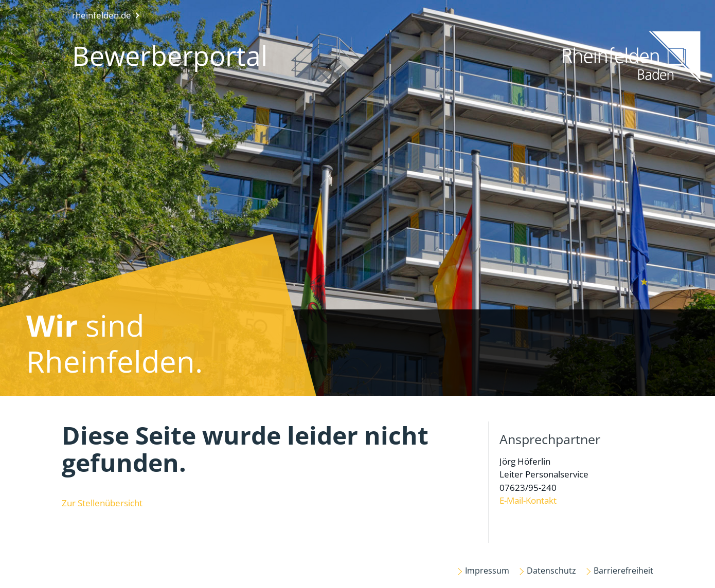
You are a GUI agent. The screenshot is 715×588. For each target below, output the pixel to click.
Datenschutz (551, 571)
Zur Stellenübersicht (102, 503)
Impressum (487, 571)
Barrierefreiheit (623, 571)
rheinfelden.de (102, 15)
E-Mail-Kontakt (528, 500)
